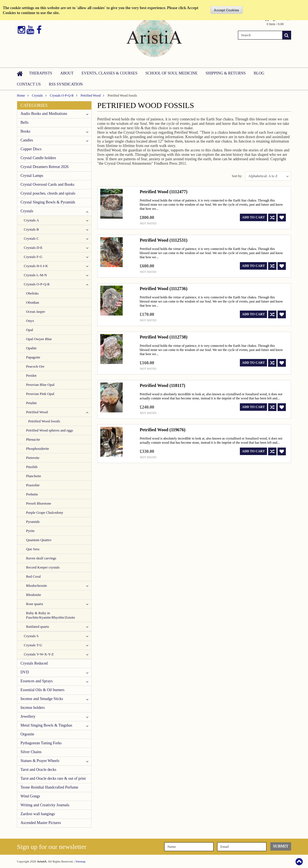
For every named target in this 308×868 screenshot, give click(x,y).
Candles (27, 140)
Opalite (31, 348)
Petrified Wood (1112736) (163, 289)
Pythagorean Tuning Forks (41, 743)
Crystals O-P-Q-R (62, 95)
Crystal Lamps (32, 176)
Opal (29, 330)
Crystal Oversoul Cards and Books (47, 184)
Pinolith (32, 467)
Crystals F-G (33, 257)
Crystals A (31, 220)
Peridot (31, 375)
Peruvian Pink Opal (40, 394)
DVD (25, 672)
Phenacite (33, 439)
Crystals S (31, 636)
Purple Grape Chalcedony (45, 512)
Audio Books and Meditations (44, 114)
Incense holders (33, 708)
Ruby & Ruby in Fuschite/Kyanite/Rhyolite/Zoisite (51, 615)
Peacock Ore (35, 366)
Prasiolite (33, 485)
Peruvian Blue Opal (40, 385)
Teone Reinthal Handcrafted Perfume (49, 787)
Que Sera (33, 549)
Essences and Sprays (37, 681)
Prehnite (32, 494)
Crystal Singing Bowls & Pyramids (48, 202)
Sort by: (237, 176)
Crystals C (31, 238)
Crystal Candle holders (38, 158)
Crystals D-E (33, 248)
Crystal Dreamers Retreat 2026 (45, 167)
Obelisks (32, 293)
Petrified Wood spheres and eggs (50, 430)
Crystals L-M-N (35, 275)
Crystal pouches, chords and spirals (48, 193)
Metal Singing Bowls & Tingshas (46, 725)
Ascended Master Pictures (41, 823)
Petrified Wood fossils (44, 421)
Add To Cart (253, 217)
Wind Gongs (30, 796)
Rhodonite (34, 595)
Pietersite (33, 458)
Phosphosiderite (38, 449)
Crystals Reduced (34, 663)
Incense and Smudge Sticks (42, 699)
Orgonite (27, 734)
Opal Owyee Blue (39, 339)
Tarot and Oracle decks (38, 770)
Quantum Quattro (39, 540)
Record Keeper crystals (43, 567)
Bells (25, 122)
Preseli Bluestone (39, 503)
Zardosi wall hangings (38, 814)
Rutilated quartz (38, 627)
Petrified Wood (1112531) (163, 240)
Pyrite (30, 531)
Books (25, 131)
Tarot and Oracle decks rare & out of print (53, 778)
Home (21, 95)
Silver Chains (31, 752)
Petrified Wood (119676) (162, 430)
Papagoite (33, 357)
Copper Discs (31, 149)
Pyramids (33, 522)
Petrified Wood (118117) (162, 385)
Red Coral (33, 576)
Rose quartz (35, 604)
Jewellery (28, 716)
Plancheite (34, 476)
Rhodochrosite (37, 586)
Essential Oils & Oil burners (43, 690)
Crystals (37, 95)
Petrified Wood (91, 95)
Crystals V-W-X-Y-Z (39, 654)
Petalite (31, 403)
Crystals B (31, 229)
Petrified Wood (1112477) (163, 192)
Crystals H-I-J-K (36, 266)
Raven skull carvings (41, 558)
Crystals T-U (33, 645)
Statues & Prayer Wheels (40, 761)
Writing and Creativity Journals (45, 805)
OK (227, 10)
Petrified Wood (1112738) (163, 337)
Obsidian (33, 302)
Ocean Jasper (36, 312)
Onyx (30, 321)
